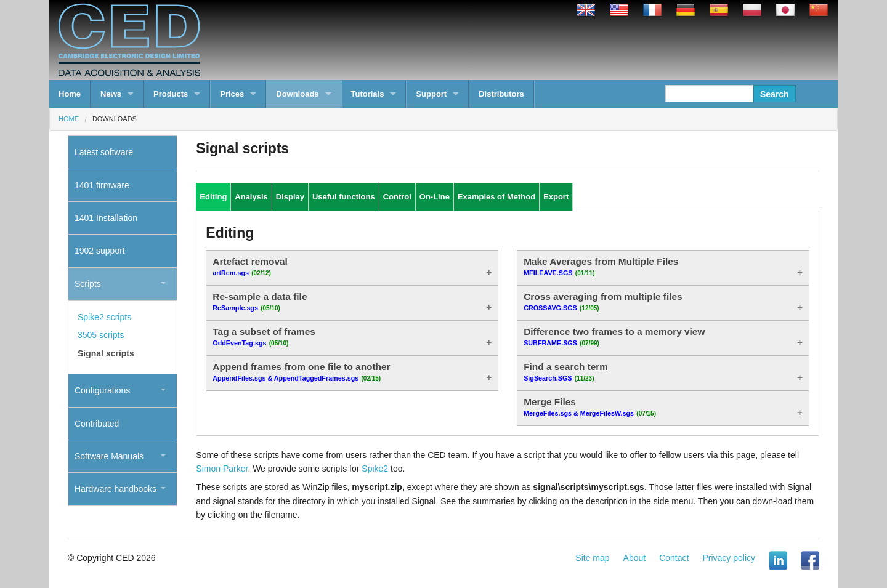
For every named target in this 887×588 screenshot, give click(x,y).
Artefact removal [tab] (250, 267)
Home (70, 94)
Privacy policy (729, 558)
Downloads (297, 94)
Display (290, 197)
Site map (592, 558)
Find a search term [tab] (566, 372)
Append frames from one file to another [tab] (301, 372)
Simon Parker (222, 469)
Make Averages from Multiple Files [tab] (601, 267)
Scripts (88, 284)
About (635, 558)
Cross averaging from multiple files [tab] (603, 302)
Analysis (251, 197)
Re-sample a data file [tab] (260, 302)
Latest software (104, 152)
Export (556, 197)
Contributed (97, 424)
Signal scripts (106, 353)
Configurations (102, 390)
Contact (674, 558)
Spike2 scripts (104, 317)
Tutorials (368, 94)
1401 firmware (102, 185)
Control (397, 197)
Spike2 (375, 469)
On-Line (435, 197)
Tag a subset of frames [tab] (264, 337)
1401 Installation (106, 218)
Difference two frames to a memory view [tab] (614, 337)
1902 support (100, 251)
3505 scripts (101, 335)
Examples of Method (496, 197)
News (111, 94)
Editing (213, 197)
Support (431, 94)
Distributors (501, 94)
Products (171, 94)
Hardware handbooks (115, 489)
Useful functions (344, 197)
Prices (232, 94)
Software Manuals (109, 456)
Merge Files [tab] (590, 407)
